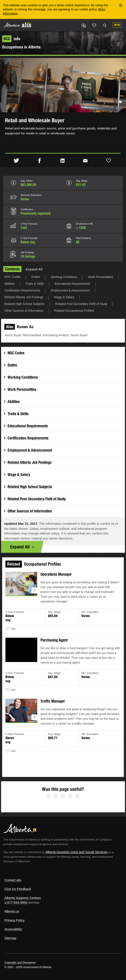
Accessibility (13, 929)
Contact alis (13, 880)
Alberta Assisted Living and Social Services (76, 852)
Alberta (11, 25)
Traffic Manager (53, 701)
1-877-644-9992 (16, 902)
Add (83, 25)
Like (94, 25)
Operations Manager (56, 579)
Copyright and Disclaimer (20, 963)
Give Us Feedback (18, 889)
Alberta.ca (12, 911)
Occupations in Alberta (21, 47)
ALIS (26, 25)
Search (105, 25)
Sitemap (10, 938)
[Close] (121, 5)
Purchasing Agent (54, 643)
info (11, 39)
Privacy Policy (14, 920)
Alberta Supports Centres (23, 898)
